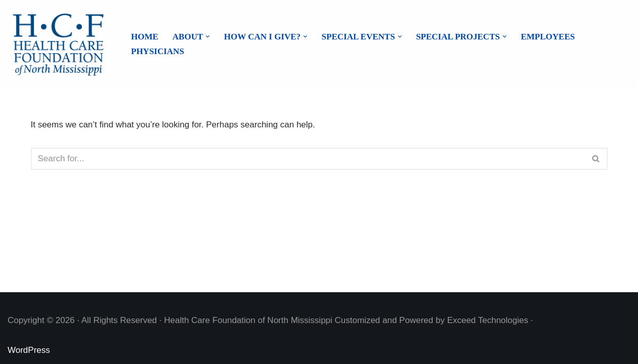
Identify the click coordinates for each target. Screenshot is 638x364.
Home (145, 37)
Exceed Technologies (488, 320)
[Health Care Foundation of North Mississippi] (61, 44)
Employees (548, 37)
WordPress (29, 350)
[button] (208, 37)
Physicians (158, 51)
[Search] (308, 159)
